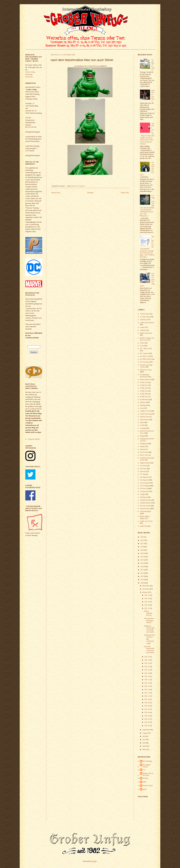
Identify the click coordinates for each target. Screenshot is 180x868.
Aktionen (143, 320)
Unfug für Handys (34, 439)
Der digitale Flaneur (147, 766)
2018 (142, 553)
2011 (142, 576)
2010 (142, 580)
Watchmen (144, 497)
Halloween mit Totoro (153, 96)
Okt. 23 (147, 663)
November (146, 589)
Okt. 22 (147, 667)
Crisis (142, 346)
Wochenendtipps (146, 511)
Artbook (143, 330)
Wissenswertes (145, 509)
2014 (142, 567)
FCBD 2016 (144, 382)
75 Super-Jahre (145, 317)
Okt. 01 (147, 726)
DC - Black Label (146, 348)
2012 (142, 573)
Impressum (29, 77)
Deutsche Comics (146, 370)
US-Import (144, 480)
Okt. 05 (147, 716)
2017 (142, 557)
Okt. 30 (147, 598)
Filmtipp (143, 405)
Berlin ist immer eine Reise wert (147, 339)
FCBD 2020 (144, 394)
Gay (141, 408)
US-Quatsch (81, 186)
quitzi (145, 789)
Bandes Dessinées (146, 333)
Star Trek (143, 466)
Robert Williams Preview (148, 613)
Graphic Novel (145, 411)
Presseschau (144, 452)
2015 (142, 563)
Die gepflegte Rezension (144, 376)
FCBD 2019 (144, 391)
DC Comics (144, 353)
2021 (142, 543)
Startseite (90, 193)
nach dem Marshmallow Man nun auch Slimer (149, 649)
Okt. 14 (147, 690)
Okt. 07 (147, 709)
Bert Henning (147, 761)
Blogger (94, 861)
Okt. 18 (147, 676)
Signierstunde (145, 463)
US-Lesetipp (144, 483)
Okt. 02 (147, 722)
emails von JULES (146, 521)
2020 (142, 547)
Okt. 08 (147, 706)
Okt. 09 (147, 703)
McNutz (145, 778)
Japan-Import (144, 420)
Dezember (146, 586)
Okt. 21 (147, 670)
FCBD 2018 (144, 388)
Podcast (143, 449)
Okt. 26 (147, 657)
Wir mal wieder (145, 506)
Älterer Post (125, 193)
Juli (144, 736)
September (146, 730)
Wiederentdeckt (145, 503)
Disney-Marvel (145, 379)
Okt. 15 (147, 686)
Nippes (142, 446)
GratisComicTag (145, 414)
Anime (142, 327)
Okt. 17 (147, 680)
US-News (143, 489)
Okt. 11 (147, 696)
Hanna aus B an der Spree (148, 774)
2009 (142, 583)
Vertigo (142, 494)
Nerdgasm (143, 444)
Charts (142, 343)
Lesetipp (143, 428)
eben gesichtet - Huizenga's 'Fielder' (149, 620)
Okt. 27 (147, 608)
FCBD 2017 (144, 385)
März (144, 749)
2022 (142, 540)
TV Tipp (143, 474)
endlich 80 (143, 526)
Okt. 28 (147, 605)
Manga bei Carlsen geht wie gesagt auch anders (149, 629)
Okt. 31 (147, 595)
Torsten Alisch (148, 786)
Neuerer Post (56, 193)
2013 (142, 570)
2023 (142, 537)
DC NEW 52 (144, 356)
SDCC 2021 (144, 455)
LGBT (142, 425)
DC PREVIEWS (146, 359)
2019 (142, 550)
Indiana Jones (145, 417)
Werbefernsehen (145, 500)
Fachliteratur (144, 400)
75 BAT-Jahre (145, 314)
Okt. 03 (147, 719)
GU (144, 770)
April (144, 746)
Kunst (142, 422)
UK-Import (144, 477)
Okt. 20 (147, 673)
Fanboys (74, 186)
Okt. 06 (147, 712)
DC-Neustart (144, 362)
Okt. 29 (147, 602)
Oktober (145, 592)
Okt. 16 (147, 683)
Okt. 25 (147, 660)
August (145, 733)
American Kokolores (147, 323)
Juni (144, 739)
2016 (142, 560)
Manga (142, 436)
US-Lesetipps (144, 486)
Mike (144, 782)
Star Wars (143, 469)
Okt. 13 (147, 693)
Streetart (143, 471)
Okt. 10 (147, 699)
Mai (144, 743)
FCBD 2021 (144, 397)
